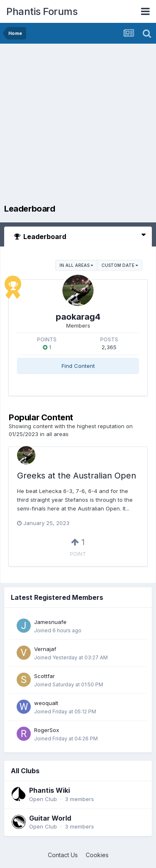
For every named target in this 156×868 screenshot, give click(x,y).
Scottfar (45, 676)
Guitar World (50, 818)
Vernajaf (45, 649)
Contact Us (63, 855)
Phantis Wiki (50, 790)
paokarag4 (78, 317)
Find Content (78, 366)
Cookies (97, 855)
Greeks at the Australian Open (77, 476)
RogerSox (47, 730)
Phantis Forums (42, 11)
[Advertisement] (78, 126)
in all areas (76, 265)
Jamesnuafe (50, 622)
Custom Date (120, 265)
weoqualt (46, 703)
